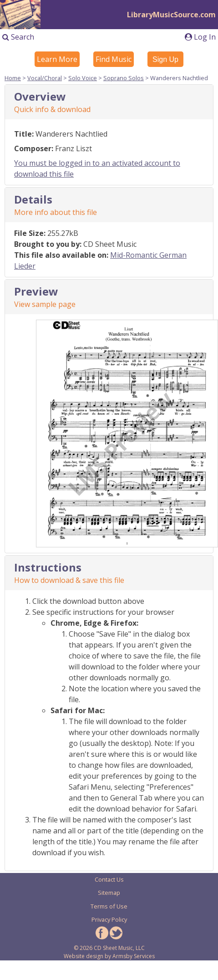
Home (13, 78)
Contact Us (109, 879)
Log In (200, 37)
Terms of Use (109, 906)
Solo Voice (83, 78)
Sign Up (165, 59)
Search (18, 37)
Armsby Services (134, 956)
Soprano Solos (124, 78)
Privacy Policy (109, 919)
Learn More (57, 59)
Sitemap (109, 893)
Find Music (114, 59)
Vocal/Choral (45, 78)
